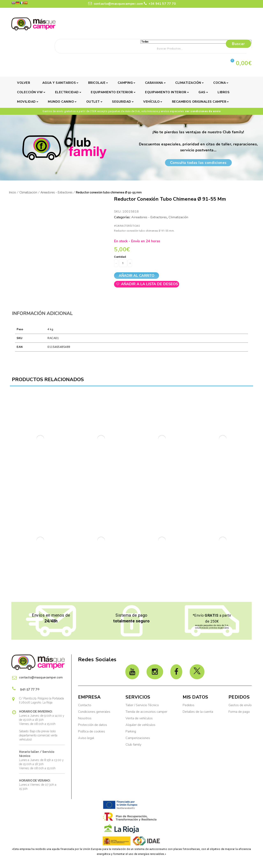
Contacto (85, 705)
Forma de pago (239, 712)
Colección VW (30, 92)
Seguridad (122, 102)
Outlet (93, 102)
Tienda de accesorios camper (146, 712)
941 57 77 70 (26, 689)
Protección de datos (93, 725)
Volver (24, 83)
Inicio (13, 192)
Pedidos (189, 705)
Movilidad (26, 102)
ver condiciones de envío (203, 111)
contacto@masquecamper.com (116, 4)
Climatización (188, 83)
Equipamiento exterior (112, 92)
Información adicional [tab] (42, 313)
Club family (133, 745)
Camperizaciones (138, 738)
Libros (224, 92)
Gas (202, 92)
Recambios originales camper (199, 102)
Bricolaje (97, 83)
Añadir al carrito (137, 276)
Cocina (220, 83)
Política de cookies (92, 731)
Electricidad (67, 92)
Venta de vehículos (139, 718)
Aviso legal (86, 738)
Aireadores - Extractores (57, 192)
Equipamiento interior (166, 92)
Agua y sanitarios (59, 83)
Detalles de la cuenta (198, 712)
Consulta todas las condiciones (198, 163)
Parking (131, 731)
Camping (125, 83)
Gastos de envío (240, 705)
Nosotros (85, 718)
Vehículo (151, 102)
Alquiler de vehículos (140, 725)
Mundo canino (61, 102)
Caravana (154, 83)
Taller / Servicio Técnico (142, 705)
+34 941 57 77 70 (160, 4)
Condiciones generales (94, 712)
